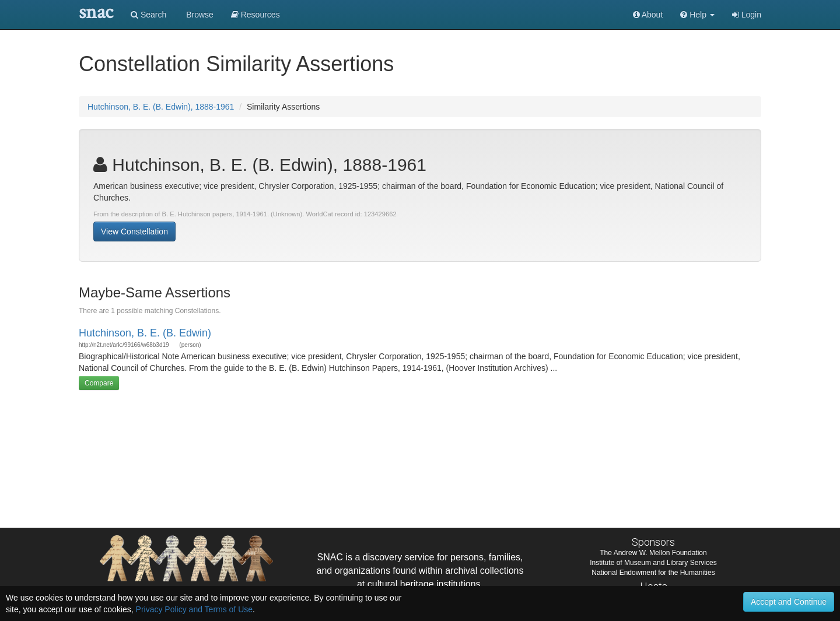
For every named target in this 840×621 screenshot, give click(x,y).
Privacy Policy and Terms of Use (194, 609)
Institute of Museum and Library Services (653, 563)
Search (148, 15)
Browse (199, 15)
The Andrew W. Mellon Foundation (653, 553)
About (648, 15)
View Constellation (134, 231)
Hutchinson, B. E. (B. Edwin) (145, 333)
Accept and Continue (789, 602)
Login (747, 15)
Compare (99, 383)
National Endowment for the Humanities (653, 573)
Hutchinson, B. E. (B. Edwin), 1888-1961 (161, 107)
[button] (697, 15)
